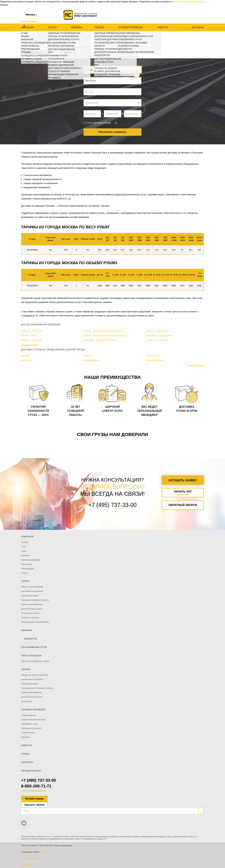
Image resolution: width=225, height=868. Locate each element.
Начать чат (183, 493)
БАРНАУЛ (26, 360)
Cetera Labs (45, 852)
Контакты (198, 27)
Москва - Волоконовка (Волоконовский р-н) (105, 335)
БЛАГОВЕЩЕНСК (155, 360)
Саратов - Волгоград (32, 340)
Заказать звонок (34, 805)
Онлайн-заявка (34, 799)
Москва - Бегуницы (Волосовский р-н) (103, 331)
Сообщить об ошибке (32, 858)
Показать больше (30, 345)
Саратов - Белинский (157, 340)
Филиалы (76, 27)
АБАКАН (25, 356)
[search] (201, 811)
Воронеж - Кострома (31, 331)
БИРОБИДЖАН (91, 360)
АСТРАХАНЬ (153, 356)
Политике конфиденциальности (189, 2)
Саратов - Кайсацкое (157, 331)
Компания (27, 27)
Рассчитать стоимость (113, 132)
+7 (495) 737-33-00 (39, 780)
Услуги (52, 27)
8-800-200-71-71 (36, 786)
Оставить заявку (183, 480)
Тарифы (99, 27)
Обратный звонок (183, 505)
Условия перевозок (130, 27)
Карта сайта (27, 865)
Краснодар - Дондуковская (160, 335)
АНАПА (87, 356)
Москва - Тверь (29, 335)
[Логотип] (80, 15)
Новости (162, 27)
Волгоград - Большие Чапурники (100, 340)
